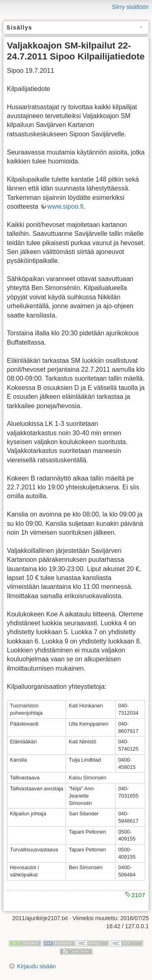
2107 (138, 895)
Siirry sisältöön (130, 7)
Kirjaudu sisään (36, 966)
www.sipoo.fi (65, 206)
